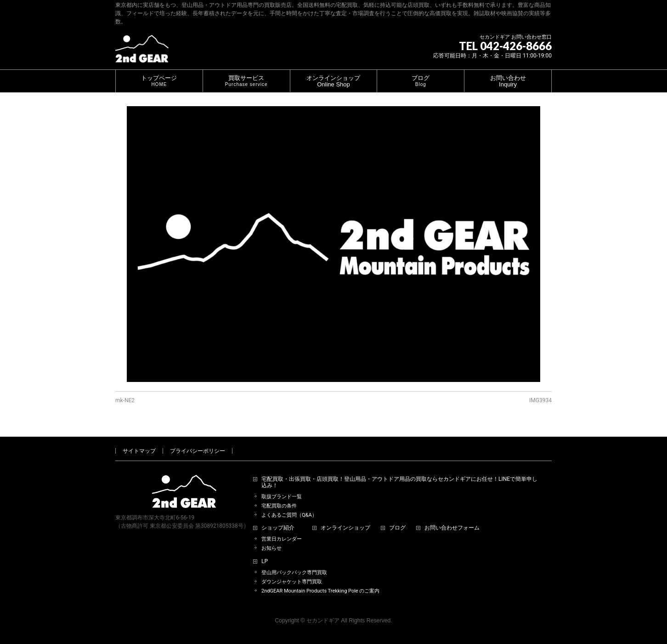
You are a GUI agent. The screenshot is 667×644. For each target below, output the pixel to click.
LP (265, 561)
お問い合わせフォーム (452, 528)
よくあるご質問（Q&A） (289, 515)
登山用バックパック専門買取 (294, 573)
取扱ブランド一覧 (282, 497)
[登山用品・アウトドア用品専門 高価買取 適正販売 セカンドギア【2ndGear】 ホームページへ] (142, 52)
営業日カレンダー (282, 539)
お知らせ (271, 548)
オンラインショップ (345, 528)
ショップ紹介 (278, 528)
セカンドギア (323, 621)
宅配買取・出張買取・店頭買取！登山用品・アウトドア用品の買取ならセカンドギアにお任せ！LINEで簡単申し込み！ (399, 482)
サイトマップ (139, 451)
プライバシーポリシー (198, 451)
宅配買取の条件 (279, 506)
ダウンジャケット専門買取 (292, 582)
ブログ (397, 528)
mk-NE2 (125, 400)
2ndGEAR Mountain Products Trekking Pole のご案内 (320, 591)
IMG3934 (540, 400)
